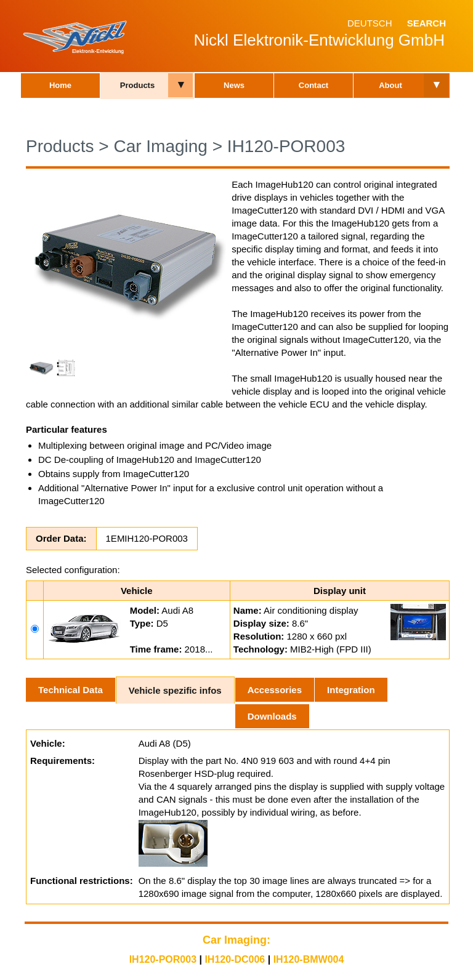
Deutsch (370, 23)
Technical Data (71, 690)
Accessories (275, 690)
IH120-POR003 (286, 146)
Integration (351, 690)
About (390, 85)
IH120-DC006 (235, 959)
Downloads (272, 716)
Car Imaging (160, 146)
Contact (313, 85)
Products (137, 85)
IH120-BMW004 (309, 959)
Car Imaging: (236, 940)
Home (60, 85)
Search (427, 23)
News (234, 85)
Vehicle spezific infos (175, 690)
